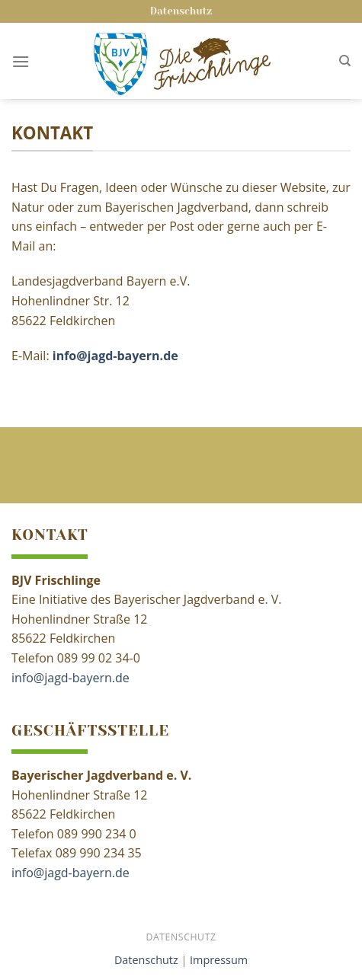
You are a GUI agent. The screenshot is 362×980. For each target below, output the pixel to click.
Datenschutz (181, 11)
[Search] (345, 61)
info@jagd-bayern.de (70, 678)
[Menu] (21, 61)
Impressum (219, 960)
